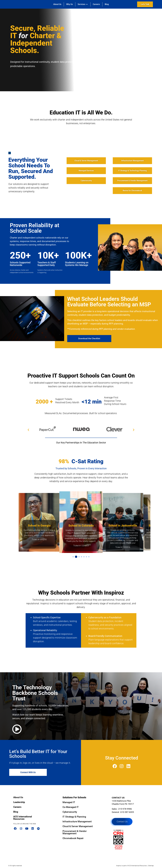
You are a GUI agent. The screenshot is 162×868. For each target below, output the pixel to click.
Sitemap (151, 866)
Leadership (19, 802)
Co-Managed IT (71, 807)
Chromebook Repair (73, 838)
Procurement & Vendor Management (75, 832)
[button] (28, 430)
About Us (18, 797)
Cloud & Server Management (78, 826)
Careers (17, 807)
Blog (16, 812)
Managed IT (69, 802)
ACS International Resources (23, 818)
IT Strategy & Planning (74, 817)
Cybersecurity (70, 812)
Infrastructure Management (77, 822)
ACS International (134, 866)
